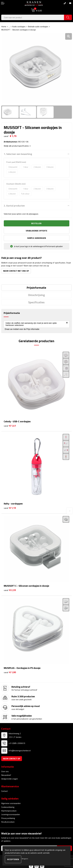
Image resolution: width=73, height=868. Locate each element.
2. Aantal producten (14, 206)
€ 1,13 (10, 508)
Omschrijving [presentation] (36, 295)
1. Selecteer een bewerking (18, 154)
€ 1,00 (10, 672)
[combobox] (33, 17)
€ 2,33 (10, 590)
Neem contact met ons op (16, 271)
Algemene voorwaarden (11, 803)
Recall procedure (8, 822)
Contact (5, 791)
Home (4, 26)
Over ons (5, 771)
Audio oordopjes (19, 26)
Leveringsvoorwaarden (11, 814)
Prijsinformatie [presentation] (36, 288)
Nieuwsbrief (6, 775)
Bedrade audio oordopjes (38, 26)
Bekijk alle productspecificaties (17, 146)
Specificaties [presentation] (36, 302)
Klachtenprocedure (9, 811)
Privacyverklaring (8, 818)
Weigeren (25, 859)
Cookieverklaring (8, 807)
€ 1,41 (10, 426)
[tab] (36, 288)
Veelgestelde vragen (10, 779)
